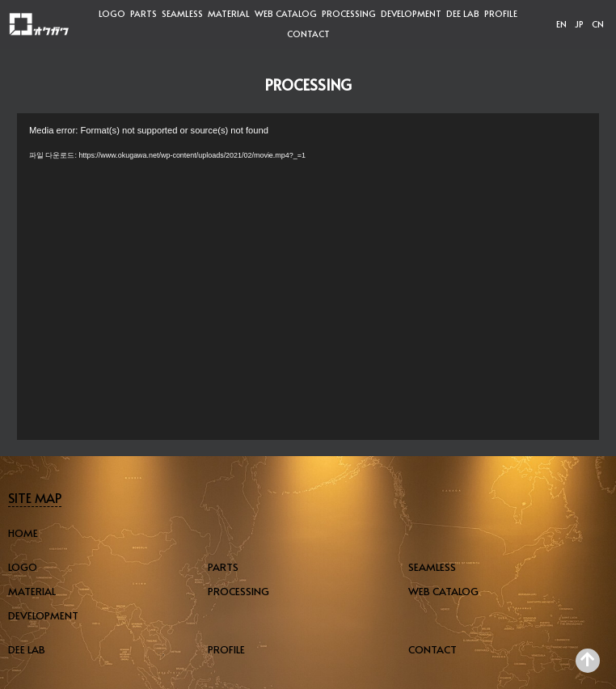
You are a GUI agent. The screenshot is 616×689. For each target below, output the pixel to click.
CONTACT (308, 34)
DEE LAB (463, 13)
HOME (23, 533)
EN (561, 24)
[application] (308, 277)
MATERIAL (229, 13)
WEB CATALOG (286, 13)
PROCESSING (349, 13)
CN (598, 24)
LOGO (112, 13)
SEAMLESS (182, 13)
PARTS (143, 13)
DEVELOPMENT (411, 13)
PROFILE (501, 13)
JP (579, 24)
